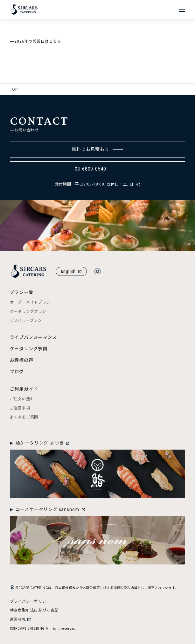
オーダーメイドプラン (30, 302)
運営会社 (20, 619)
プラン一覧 (22, 292)
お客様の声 (22, 360)
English (71, 271)
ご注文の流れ (22, 399)
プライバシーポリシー (30, 601)
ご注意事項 (20, 408)
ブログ (17, 372)
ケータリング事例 (29, 349)
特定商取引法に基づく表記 (34, 610)
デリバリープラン (26, 320)
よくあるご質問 (24, 417)
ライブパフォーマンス (33, 337)
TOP (14, 89)
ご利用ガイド (24, 389)
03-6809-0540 (98, 169)
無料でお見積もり (97, 149)
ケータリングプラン (28, 311)
